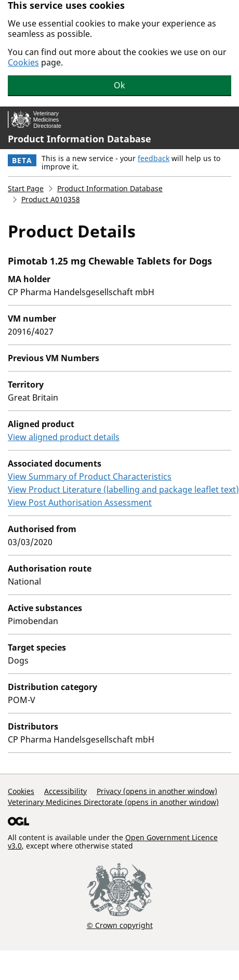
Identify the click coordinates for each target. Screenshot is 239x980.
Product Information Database (79, 139)
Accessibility (65, 791)
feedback (154, 158)
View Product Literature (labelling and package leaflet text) (123, 489)
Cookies (23, 62)
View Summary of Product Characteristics (90, 476)
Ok (119, 85)
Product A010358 (51, 199)
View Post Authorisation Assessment (80, 502)
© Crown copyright (120, 925)
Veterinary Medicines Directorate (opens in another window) (113, 802)
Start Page (26, 188)
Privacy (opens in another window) (157, 791)
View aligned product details (64, 437)
